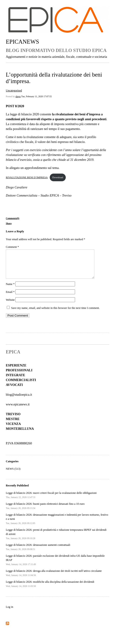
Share (9, 223)
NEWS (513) (13, 474)
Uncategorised (14, 91)
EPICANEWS (22, 42)
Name (10, 290)
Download (58, 177)
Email (10, 298)
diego (18, 96)
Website (10, 305)
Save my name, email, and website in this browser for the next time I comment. (55, 314)
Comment (12, 247)
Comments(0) (13, 218)
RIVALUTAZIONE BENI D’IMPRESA (27, 177)
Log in (10, 612)
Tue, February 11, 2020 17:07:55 (36, 96)
